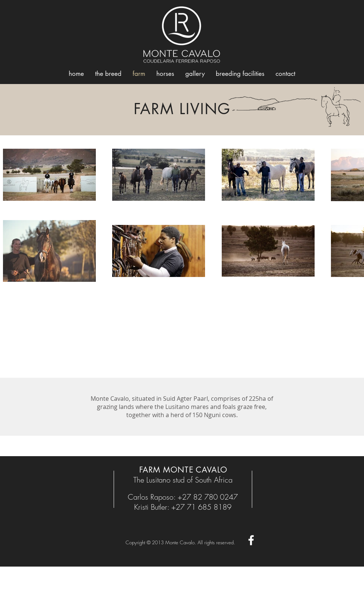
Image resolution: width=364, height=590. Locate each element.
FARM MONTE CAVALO (183, 470)
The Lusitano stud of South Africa (183, 480)
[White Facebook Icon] (251, 540)
